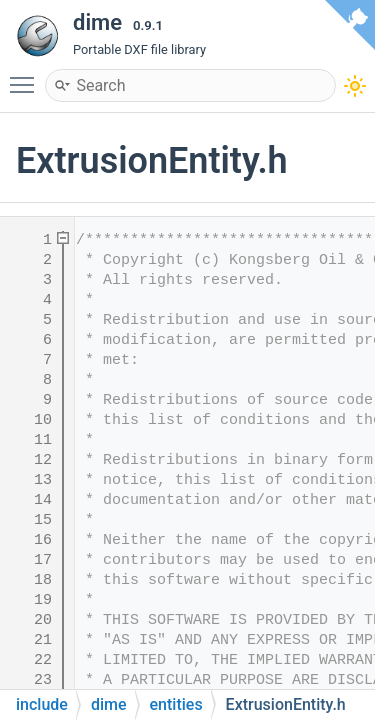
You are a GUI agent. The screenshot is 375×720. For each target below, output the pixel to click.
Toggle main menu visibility (27, 76)
